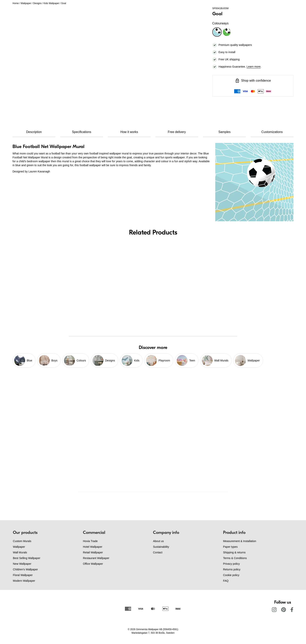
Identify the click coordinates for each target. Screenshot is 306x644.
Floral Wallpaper (23, 575)
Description (34, 132)
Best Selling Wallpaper (27, 558)
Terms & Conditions (235, 558)
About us (158, 541)
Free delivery (177, 132)
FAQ (226, 581)
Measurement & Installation (240, 541)
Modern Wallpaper (24, 581)
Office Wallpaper (93, 564)
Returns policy (232, 569)
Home (16, 3)
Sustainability (161, 547)
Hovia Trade (90, 541)
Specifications (82, 132)
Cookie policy (231, 575)
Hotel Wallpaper (93, 547)
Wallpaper (26, 3)
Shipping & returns (234, 552)
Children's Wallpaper (25, 569)
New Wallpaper (22, 564)
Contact (158, 552)
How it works (129, 132)
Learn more (254, 67)
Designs (37, 3)
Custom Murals (22, 541)
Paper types (230, 547)
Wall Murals (20, 552)
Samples (224, 132)
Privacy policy (231, 564)
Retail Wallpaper (93, 552)
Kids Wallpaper (51, 3)
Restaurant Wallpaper (96, 558)
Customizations (272, 132)
